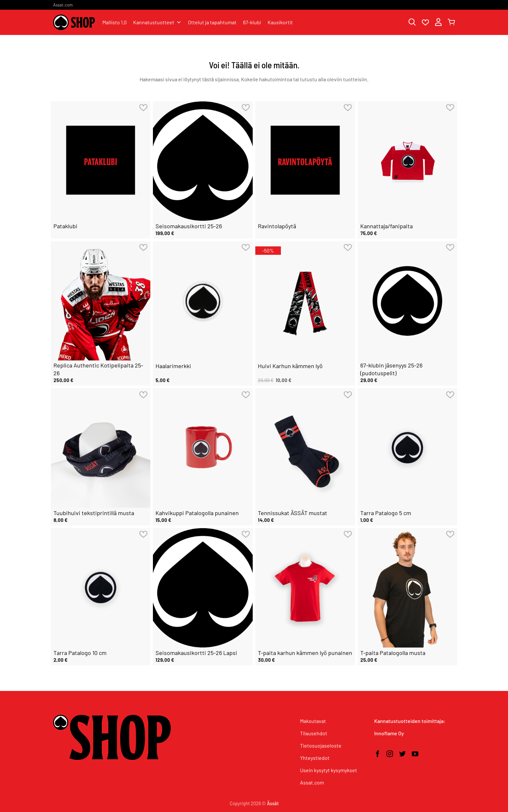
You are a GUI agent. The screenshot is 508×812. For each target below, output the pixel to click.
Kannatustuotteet (157, 22)
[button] (438, 23)
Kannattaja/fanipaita (387, 226)
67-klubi (252, 22)
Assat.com (63, 5)
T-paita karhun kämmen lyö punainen (305, 653)
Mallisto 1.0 (115, 22)
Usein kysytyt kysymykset (329, 770)
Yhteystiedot (315, 758)
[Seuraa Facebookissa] (377, 754)
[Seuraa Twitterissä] (402, 754)
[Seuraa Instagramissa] (390, 754)
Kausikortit (280, 22)
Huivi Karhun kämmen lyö (290, 366)
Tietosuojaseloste (321, 745)
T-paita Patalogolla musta (393, 653)
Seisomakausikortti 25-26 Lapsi (196, 653)
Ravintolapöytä (277, 226)
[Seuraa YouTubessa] (415, 754)
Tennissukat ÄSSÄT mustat (293, 513)
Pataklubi (65, 226)
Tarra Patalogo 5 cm (386, 513)
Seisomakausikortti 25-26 (189, 226)
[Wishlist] (425, 23)
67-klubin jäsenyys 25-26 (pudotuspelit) (391, 369)
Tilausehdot (314, 733)
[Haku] (412, 23)
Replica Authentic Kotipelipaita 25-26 (98, 369)
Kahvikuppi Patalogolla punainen (197, 513)
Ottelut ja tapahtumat (212, 22)
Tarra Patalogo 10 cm (80, 653)
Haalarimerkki (173, 366)
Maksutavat (313, 721)
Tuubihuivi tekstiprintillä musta (94, 513)
